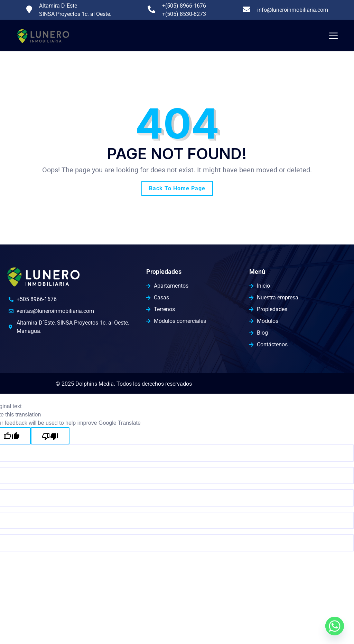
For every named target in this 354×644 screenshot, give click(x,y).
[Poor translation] (50, 436)
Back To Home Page (177, 188)
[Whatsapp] (335, 626)
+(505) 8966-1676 (184, 6)
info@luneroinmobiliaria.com (293, 10)
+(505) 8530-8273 (184, 14)
